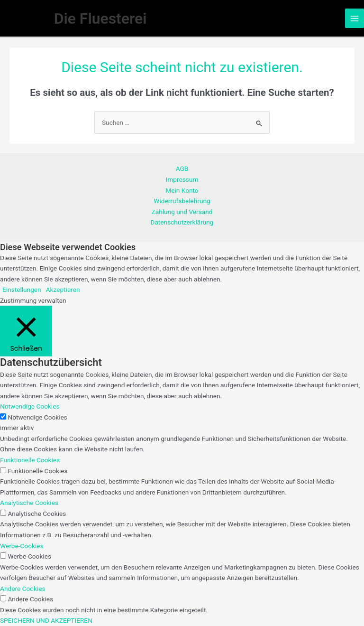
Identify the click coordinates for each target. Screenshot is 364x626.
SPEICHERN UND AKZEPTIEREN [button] (46, 620)
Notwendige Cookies (37, 417)
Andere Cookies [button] (23, 589)
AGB (182, 168)
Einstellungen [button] (22, 290)
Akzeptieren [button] (63, 290)
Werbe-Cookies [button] (22, 546)
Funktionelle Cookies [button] (30, 460)
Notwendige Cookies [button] (30, 406)
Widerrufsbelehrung (182, 201)
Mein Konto (182, 190)
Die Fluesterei (100, 19)
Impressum (182, 179)
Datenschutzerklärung (182, 222)
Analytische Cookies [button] (29, 503)
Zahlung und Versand (182, 212)
